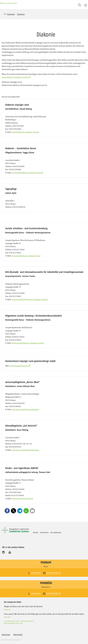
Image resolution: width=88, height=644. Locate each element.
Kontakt (36, 532)
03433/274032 (18, 337)
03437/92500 (18, 126)
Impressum (6, 635)
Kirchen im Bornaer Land (8, 3)
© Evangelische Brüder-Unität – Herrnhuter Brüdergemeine (19, 621)
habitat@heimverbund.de (22, 498)
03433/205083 (18, 166)
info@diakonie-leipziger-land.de (25, 132)
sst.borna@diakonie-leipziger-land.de (27, 173)
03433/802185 (36, 573)
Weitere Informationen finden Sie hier (13, 623)
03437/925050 (15, 129)
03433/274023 (15, 253)
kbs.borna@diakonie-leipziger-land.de (28, 343)
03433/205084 (15, 169)
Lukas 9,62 (7, 617)
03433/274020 (18, 250)
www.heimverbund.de (19, 366)
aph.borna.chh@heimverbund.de (25, 450)
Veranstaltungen (56, 532)
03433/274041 (15, 296)
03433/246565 (15, 406)
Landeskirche (44, 532)
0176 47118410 (17, 495)
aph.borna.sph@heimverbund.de (25, 409)
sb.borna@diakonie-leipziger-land (26, 256)
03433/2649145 (19, 207)
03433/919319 (15, 447)
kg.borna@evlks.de (54, 573)
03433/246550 (18, 403)
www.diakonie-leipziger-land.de (15, 77)
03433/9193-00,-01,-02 (22, 444)
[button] (7, 511)
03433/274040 (18, 293)
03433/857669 (15, 492)
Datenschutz (18, 635)
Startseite (11, 14)
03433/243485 (18, 489)
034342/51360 (36, 593)
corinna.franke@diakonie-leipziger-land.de (30, 299)
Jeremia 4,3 (7, 609)
